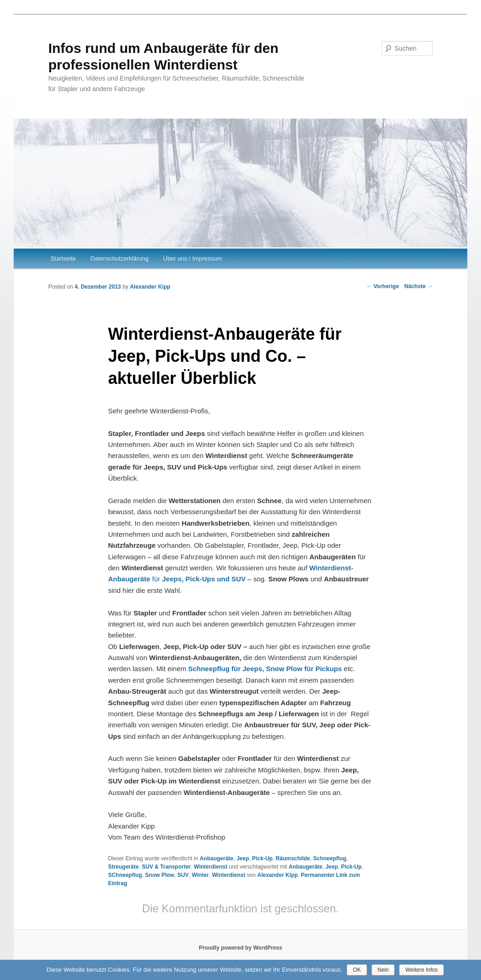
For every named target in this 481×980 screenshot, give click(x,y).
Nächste (418, 286)
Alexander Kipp (150, 287)
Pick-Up (262, 858)
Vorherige (383, 286)
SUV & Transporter (166, 867)
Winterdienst (211, 867)
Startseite (63, 258)
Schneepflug (330, 858)
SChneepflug (125, 875)
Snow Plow (160, 875)
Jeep (243, 858)
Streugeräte (123, 867)
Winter (200, 875)
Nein (383, 970)
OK (357, 970)
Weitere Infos (421, 970)
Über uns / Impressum (193, 258)
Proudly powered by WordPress (240, 948)
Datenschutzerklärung (120, 258)
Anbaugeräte (216, 858)
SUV (183, 875)
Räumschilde (293, 858)
